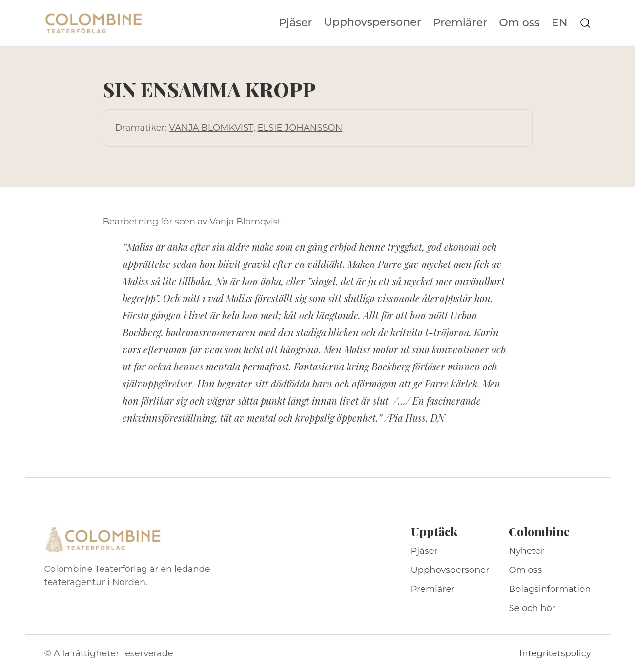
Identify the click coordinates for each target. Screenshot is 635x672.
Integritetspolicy (555, 653)
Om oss (519, 23)
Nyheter (526, 551)
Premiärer (460, 23)
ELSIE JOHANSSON (300, 128)
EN (560, 23)
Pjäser (296, 23)
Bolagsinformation (550, 589)
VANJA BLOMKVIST (211, 128)
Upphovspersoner (373, 22)
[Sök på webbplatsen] (585, 23)
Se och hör (532, 608)
